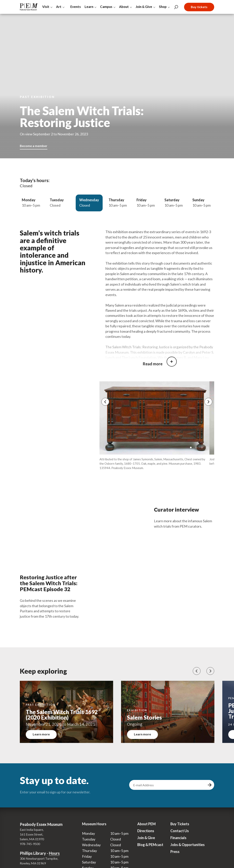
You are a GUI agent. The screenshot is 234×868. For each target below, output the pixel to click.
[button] (197, 674)
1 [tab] (192, 452)
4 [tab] (209, 452)
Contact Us (180, 834)
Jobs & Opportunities (188, 848)
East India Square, (32, 833)
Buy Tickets (180, 827)
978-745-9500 (30, 847)
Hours (54, 856)
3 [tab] (203, 452)
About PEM (147, 827)
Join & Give (146, 841)
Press (175, 855)
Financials (178, 841)
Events (75, 7)
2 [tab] (198, 452)
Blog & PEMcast (150, 848)
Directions (146, 834)
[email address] (168, 788)
